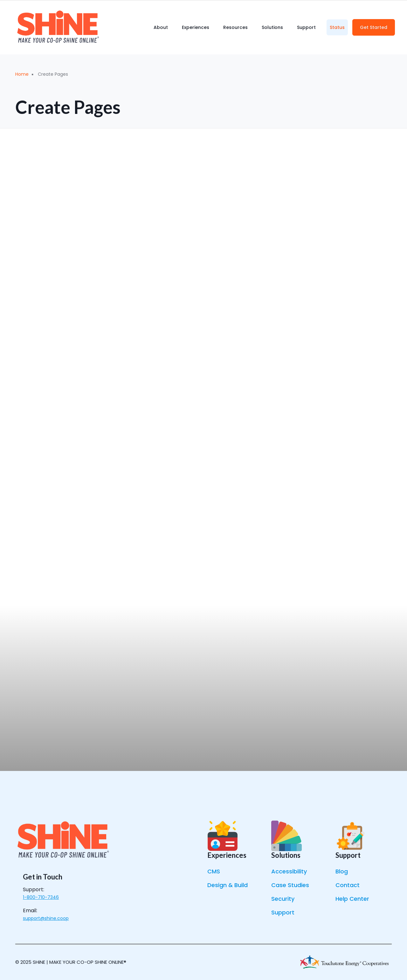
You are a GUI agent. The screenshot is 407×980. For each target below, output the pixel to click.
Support (283, 912)
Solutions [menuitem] (272, 27)
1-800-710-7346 (41, 897)
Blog (342, 871)
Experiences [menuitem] (196, 27)
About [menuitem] (161, 27)
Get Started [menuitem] (374, 27)
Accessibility (289, 871)
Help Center (352, 899)
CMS (214, 871)
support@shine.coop (46, 918)
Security (283, 899)
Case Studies (290, 885)
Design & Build (228, 885)
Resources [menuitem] (235, 27)
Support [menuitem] (306, 27)
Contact (348, 885)
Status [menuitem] (337, 27)
